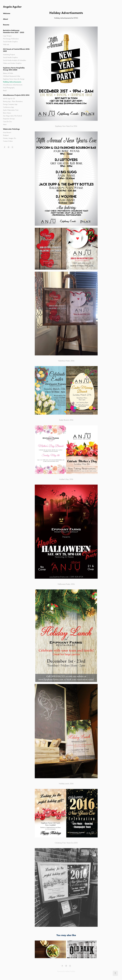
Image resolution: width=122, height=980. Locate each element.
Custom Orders (8, 141)
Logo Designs (7, 36)
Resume (6, 25)
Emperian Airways (9, 119)
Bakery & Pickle (8, 73)
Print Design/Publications (11, 39)
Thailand (6, 135)
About (6, 19)
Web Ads (6, 44)
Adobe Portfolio (70, 971)
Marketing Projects (9, 55)
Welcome (7, 13)
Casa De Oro (7, 122)
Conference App (8, 107)
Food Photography (9, 88)
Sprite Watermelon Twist (11, 110)
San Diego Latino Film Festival (12, 116)
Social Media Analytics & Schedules (15, 60)
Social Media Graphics (10, 42)
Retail (5, 90)
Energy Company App (10, 104)
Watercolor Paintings (11, 129)
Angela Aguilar (12, 7)
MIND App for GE (9, 99)
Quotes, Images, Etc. (10, 138)
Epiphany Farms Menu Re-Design (14, 79)
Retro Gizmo (7, 113)
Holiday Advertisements (12, 82)
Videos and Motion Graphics (12, 63)
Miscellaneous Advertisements (13, 85)
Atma (5, 124)
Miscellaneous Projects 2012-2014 (16, 95)
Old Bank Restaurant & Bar (12, 76)
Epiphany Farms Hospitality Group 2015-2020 (14, 69)
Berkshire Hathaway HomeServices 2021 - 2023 (14, 31)
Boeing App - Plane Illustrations (13, 101)
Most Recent (7, 132)
